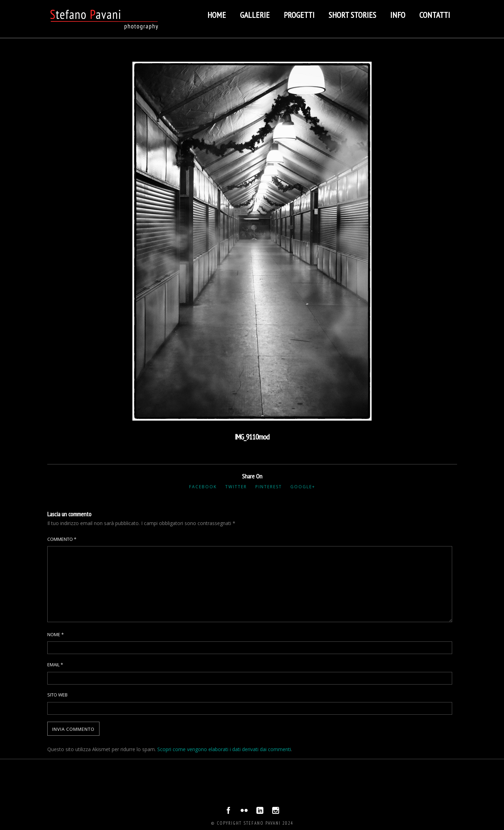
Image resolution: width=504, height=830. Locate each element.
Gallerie (255, 15)
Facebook (203, 487)
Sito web (57, 695)
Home (217, 15)
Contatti (435, 15)
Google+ (303, 487)
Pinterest (269, 487)
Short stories (352, 15)
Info (398, 15)
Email (55, 665)
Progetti (299, 15)
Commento (62, 539)
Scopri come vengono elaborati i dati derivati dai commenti (224, 749)
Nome (56, 634)
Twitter (236, 487)
